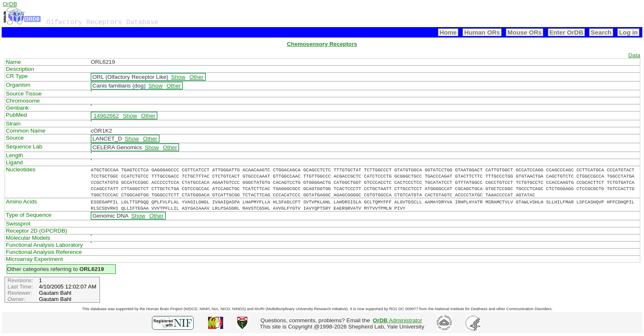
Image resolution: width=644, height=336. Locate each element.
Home (448, 32)
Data (634, 55)
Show (178, 77)
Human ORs (482, 32)
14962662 (106, 116)
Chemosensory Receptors (322, 44)
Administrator (398, 320)
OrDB (10, 4)
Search (601, 32)
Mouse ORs (525, 32)
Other (196, 77)
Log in (628, 32)
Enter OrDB (566, 32)
